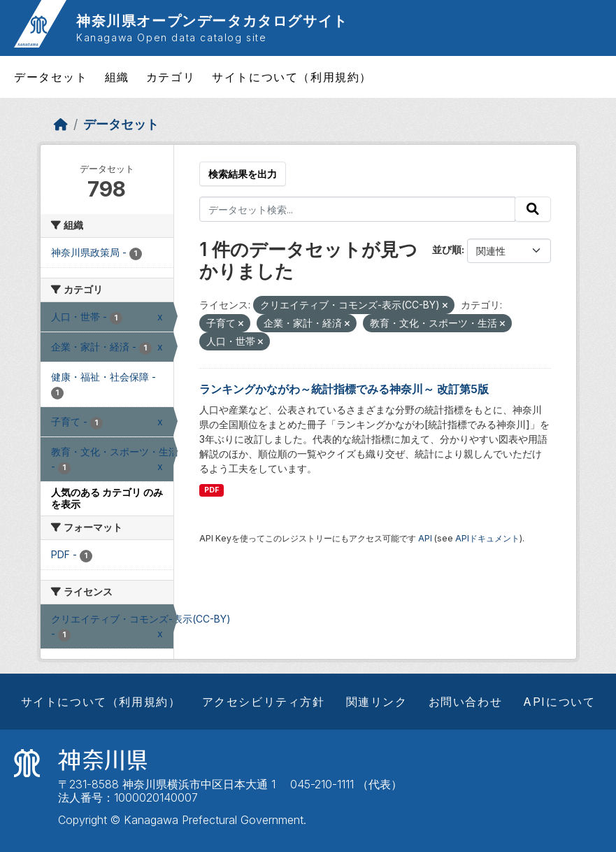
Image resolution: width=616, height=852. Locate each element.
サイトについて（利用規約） (292, 77)
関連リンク (377, 702)
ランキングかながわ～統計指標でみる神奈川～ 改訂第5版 (344, 389)
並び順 (447, 249)
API (425, 538)
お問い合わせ (466, 702)
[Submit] (533, 209)
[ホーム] (61, 124)
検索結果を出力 (243, 174)
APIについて (559, 702)
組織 (117, 77)
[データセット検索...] (357, 209)
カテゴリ (171, 77)
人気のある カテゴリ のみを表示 (107, 498)
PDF (212, 490)
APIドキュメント (487, 538)
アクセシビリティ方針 (264, 702)
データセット (51, 77)
